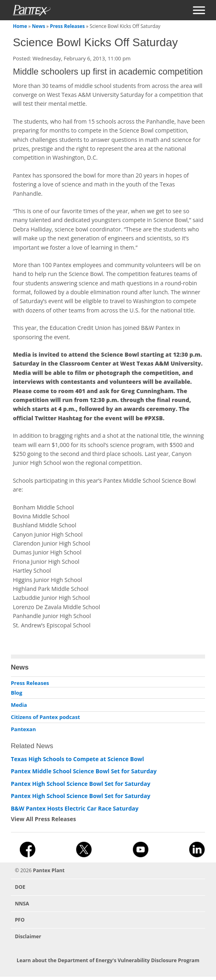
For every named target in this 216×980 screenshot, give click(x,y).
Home (20, 26)
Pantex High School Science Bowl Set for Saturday (81, 784)
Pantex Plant (49, 870)
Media (19, 705)
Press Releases (67, 26)
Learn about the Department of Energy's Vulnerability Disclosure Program (108, 960)
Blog (17, 693)
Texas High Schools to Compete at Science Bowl (78, 759)
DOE (20, 887)
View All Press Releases (44, 819)
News (39, 26)
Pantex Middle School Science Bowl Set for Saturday (84, 771)
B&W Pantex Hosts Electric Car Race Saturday (75, 808)
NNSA (22, 904)
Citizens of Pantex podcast (46, 717)
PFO (20, 920)
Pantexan (24, 729)
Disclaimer (28, 936)
